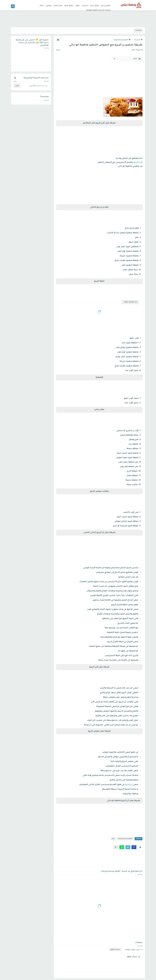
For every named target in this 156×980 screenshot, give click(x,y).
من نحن (72, 2)
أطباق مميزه (69, 6)
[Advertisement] (78, 19)
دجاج (113, 839)
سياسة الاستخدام (82, 2)
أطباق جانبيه (95, 6)
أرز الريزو (129, 785)
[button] (134, 847)
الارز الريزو (138, 162)
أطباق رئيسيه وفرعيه (122, 40)
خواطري (49, 6)
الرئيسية (138, 40)
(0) (58, 50)
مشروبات (85, 6)
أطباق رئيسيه (105, 6)
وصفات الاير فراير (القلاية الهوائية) (98, 10)
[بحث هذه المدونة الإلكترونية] (35, 86)
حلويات (77, 6)
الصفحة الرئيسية (107, 2)
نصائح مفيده (58, 6)
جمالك (42, 6)
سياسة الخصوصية (94, 2)
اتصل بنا (66, 2)
